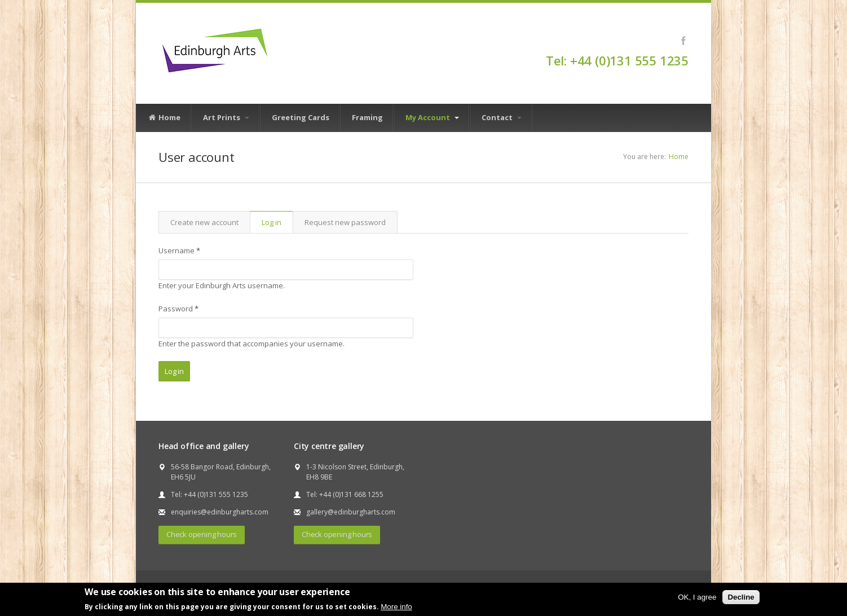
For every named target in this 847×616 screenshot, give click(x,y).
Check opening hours (202, 534)
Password (178, 309)
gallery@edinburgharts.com (351, 512)
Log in (277, 222)
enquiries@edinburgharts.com (220, 512)
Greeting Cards (301, 117)
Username (179, 250)
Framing (367, 117)
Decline (741, 597)
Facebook (683, 41)
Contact (502, 117)
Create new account (204, 222)
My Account (432, 117)
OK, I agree (697, 597)
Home (164, 118)
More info (396, 607)
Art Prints (226, 117)
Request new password (345, 222)
